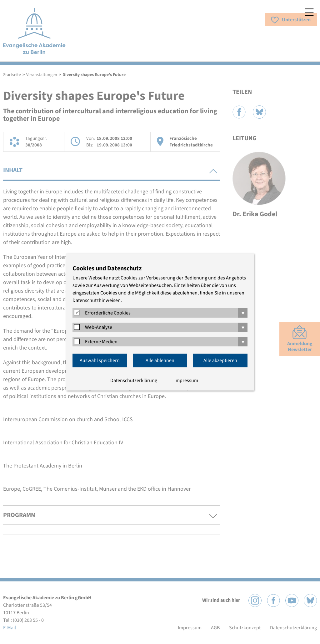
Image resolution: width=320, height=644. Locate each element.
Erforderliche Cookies (108, 313)
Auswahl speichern (100, 360)
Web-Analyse (99, 327)
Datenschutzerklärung (134, 381)
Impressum (186, 381)
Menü (309, 12)
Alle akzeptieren (220, 360)
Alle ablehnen (160, 360)
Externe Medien (101, 342)
